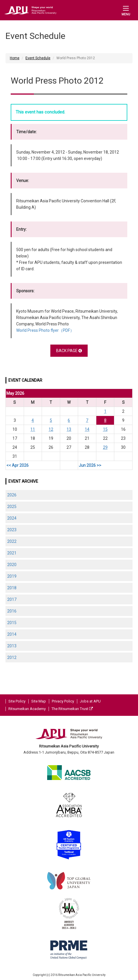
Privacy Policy (63, 701)
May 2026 (15, 393)
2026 (12, 495)
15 (105, 429)
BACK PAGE (69, 351)
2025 (12, 507)
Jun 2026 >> (90, 465)
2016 (12, 611)
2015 (12, 623)
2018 (12, 588)
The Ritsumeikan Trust (72, 709)
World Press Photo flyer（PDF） (45, 330)
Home (15, 58)
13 (69, 429)
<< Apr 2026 (18, 465)
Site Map (39, 701)
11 (33, 429)
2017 (12, 599)
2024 (12, 518)
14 (87, 429)
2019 (12, 576)
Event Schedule (38, 58)
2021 (12, 553)
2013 (12, 646)
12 (51, 429)
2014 (12, 634)
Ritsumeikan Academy (27, 709)
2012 (12, 657)
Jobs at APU (90, 701)
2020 (12, 565)
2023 (12, 530)
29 (105, 447)
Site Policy (17, 701)
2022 (12, 541)
